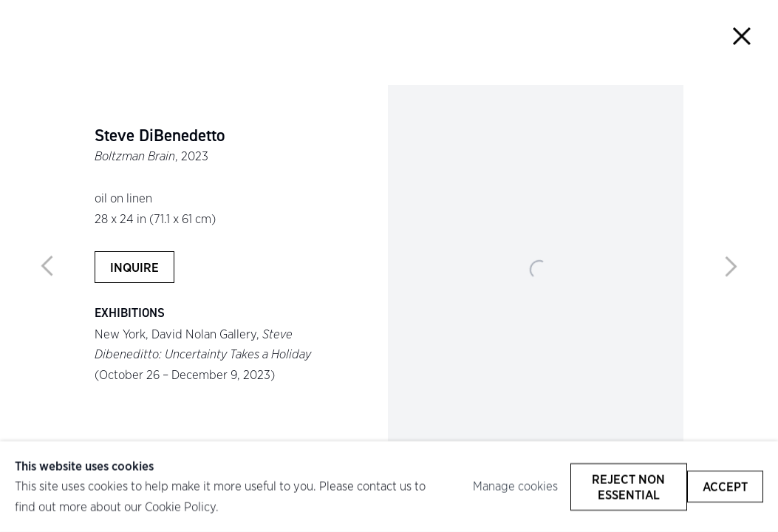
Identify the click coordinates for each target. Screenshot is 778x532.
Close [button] (741, 37)
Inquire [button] (134, 267)
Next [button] (731, 266)
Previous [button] (47, 266)
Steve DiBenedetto (160, 136)
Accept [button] (725, 487)
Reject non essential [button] (628, 486)
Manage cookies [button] (515, 486)
